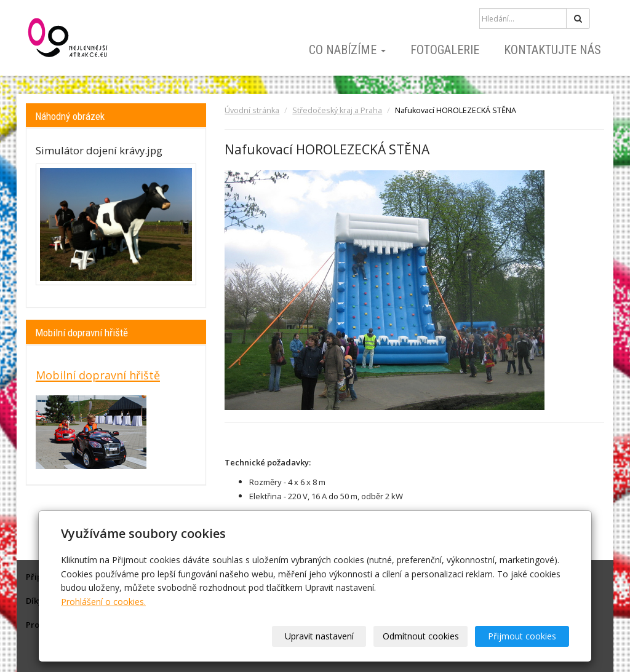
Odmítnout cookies (421, 636)
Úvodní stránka (252, 110)
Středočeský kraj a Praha (337, 110)
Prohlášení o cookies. (103, 602)
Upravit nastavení (319, 636)
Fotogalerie (445, 50)
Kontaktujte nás (552, 50)
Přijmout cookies (522, 636)
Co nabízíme (347, 50)
